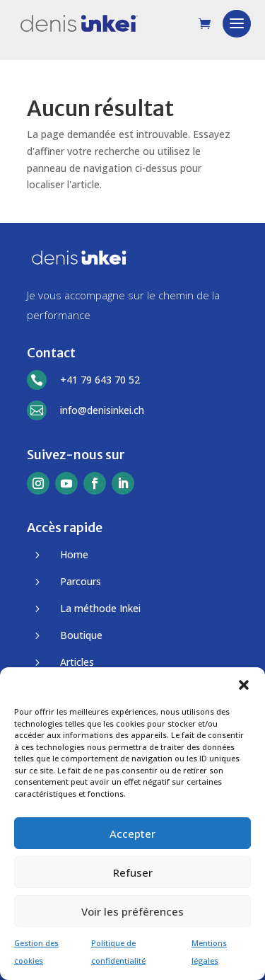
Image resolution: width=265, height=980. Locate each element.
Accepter (132, 834)
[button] (244, 685)
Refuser (133, 872)
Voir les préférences (132, 911)
